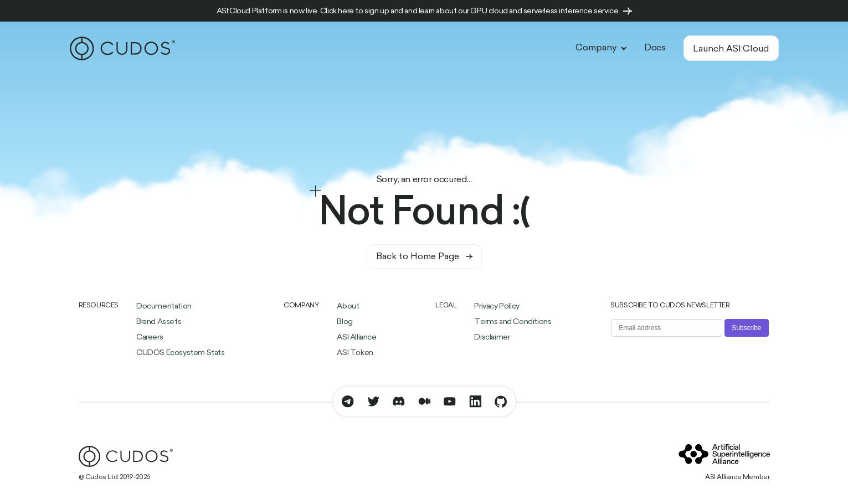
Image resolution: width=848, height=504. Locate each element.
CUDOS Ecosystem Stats (181, 353)
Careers (150, 338)
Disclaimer (492, 338)
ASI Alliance (356, 338)
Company (601, 48)
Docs (655, 48)
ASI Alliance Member (737, 477)
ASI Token (355, 353)
